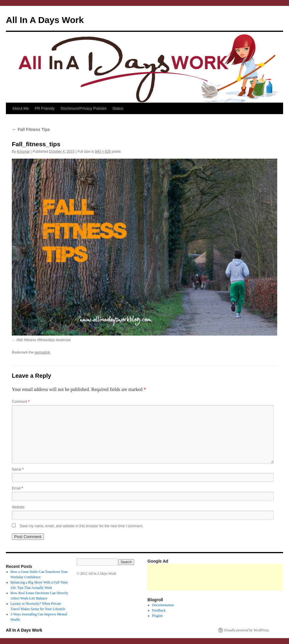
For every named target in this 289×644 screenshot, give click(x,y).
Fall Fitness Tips (31, 129)
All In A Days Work (45, 20)
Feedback (159, 610)
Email (17, 488)
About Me (21, 108)
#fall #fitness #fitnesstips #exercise (43, 340)
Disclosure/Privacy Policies (84, 108)
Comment (21, 402)
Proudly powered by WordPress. (247, 630)
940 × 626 (103, 152)
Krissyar (23, 152)
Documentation (163, 605)
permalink (42, 352)
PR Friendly (45, 108)
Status (118, 108)
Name (18, 469)
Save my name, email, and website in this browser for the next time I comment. (82, 526)
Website (18, 507)
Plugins (157, 616)
